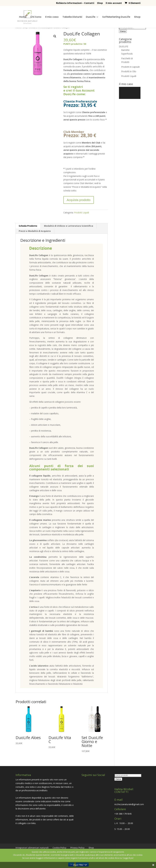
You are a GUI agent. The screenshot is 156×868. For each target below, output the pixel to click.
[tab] (28, 226)
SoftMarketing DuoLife (116, 17)
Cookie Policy (59, 848)
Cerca (123, 31)
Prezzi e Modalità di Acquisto (35, 231)
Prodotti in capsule (130, 67)
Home (23, 17)
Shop (100, 3)
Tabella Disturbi (72, 17)
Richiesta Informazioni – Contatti (75, 3)
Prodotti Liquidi (82, 213)
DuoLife (91, 17)
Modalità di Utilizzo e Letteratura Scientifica (69, 226)
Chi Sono (36, 17)
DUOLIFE (124, 46)
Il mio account (114, 3)
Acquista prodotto (79, 200)
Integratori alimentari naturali (32, 848)
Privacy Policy (77, 848)
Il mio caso (52, 17)
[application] (130, 93)
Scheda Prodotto (28, 226)
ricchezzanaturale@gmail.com (129, 804)
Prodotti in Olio (129, 71)
